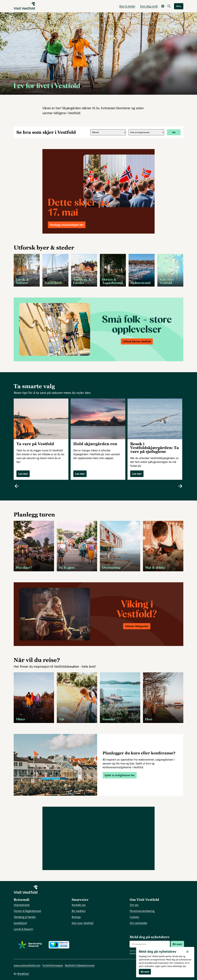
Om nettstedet (138, 923)
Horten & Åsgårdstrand (27, 911)
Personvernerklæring (142, 911)
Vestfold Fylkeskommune (80, 965)
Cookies (134, 917)
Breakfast (23, 974)
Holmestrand (22, 905)
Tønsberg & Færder (25, 917)
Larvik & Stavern (23, 929)
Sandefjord (20, 923)
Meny (179, 6)
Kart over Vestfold (82, 923)
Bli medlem (79, 911)
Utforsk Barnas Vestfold (137, 341)
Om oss (134, 905)
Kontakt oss (79, 905)
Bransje (76, 917)
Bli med (177, 944)
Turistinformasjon (53, 965)
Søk (174, 132)
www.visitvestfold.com (27, 965)
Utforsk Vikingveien (137, 626)
